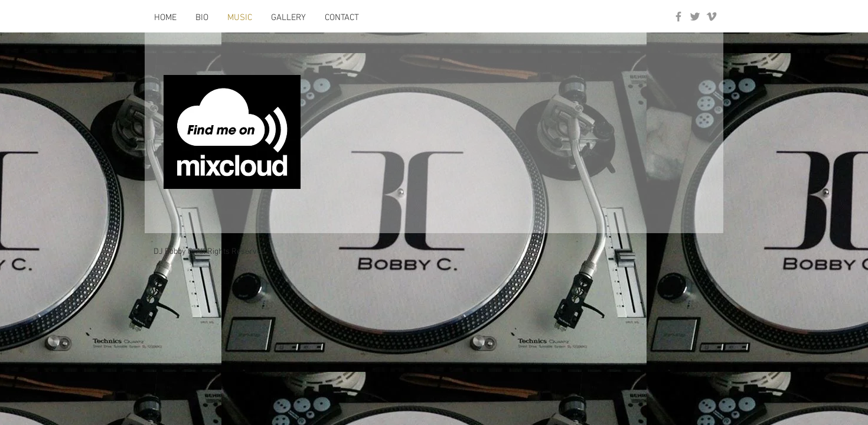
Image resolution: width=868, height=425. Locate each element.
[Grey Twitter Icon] (695, 17)
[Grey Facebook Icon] (678, 17)
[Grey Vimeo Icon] (712, 17)
